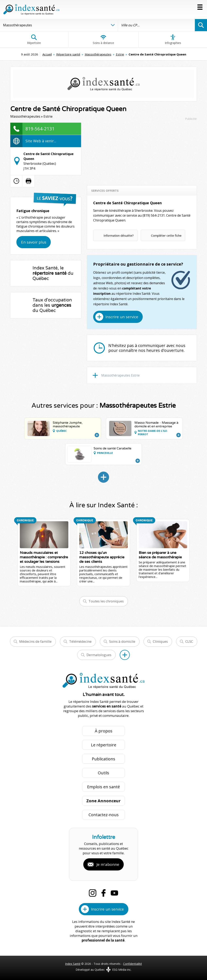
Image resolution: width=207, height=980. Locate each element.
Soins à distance (103, 39)
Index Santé (73, 964)
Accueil (47, 54)
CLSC (189, 641)
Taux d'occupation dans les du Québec (52, 305)
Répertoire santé (68, 54)
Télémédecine (80, 641)
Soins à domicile (122, 641)
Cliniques (160, 641)
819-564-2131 (40, 129)
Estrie (120, 54)
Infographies (173, 39)
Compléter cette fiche (166, 235)
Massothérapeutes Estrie (120, 375)
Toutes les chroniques (106, 601)
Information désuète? (119, 235)
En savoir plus (34, 242)
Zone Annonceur (103, 801)
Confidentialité (133, 964)
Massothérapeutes (98, 54)
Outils (103, 773)
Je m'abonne (108, 864)
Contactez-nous (104, 815)
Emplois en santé (103, 787)
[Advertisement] (142, 151)
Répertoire (34, 39)
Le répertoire (104, 745)
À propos (104, 731)
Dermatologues (99, 655)
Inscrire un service (122, 317)
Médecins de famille (35, 641)
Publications (103, 759)
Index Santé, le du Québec (53, 273)
